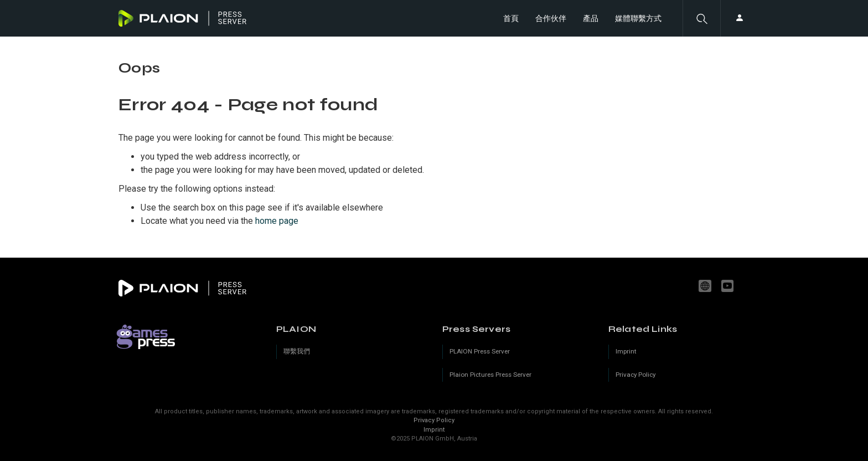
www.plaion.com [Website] (706, 286)
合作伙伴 (551, 18)
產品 (591, 18)
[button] (701, 18)
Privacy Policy (434, 420)
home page (277, 221)
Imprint (434, 430)
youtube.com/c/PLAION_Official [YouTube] (729, 286)
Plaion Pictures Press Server (490, 375)
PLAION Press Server (480, 351)
